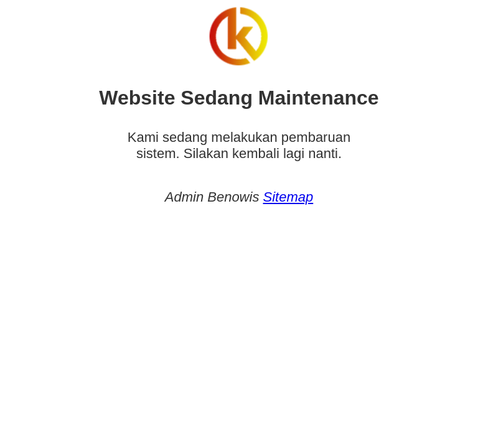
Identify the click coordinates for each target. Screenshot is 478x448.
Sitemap (288, 197)
